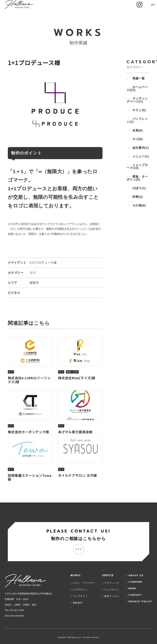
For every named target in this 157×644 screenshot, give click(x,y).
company (136, 582)
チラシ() (139, 110)
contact (135, 595)
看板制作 (78, 603)
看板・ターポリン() (137, 178)
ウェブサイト (80, 596)
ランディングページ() (137, 100)
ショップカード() (137, 166)
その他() (139, 205)
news (132, 588)
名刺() (137, 130)
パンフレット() (137, 120)
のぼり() (139, 188)
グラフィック (112, 583)
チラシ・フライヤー (84, 583)
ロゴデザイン (80, 590)
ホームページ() (137, 89)
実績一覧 (138, 78)
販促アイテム (112, 596)
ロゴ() (137, 139)
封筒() (137, 197)
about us (136, 575)
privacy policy (140, 601)
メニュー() (140, 156)
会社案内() (140, 148)
